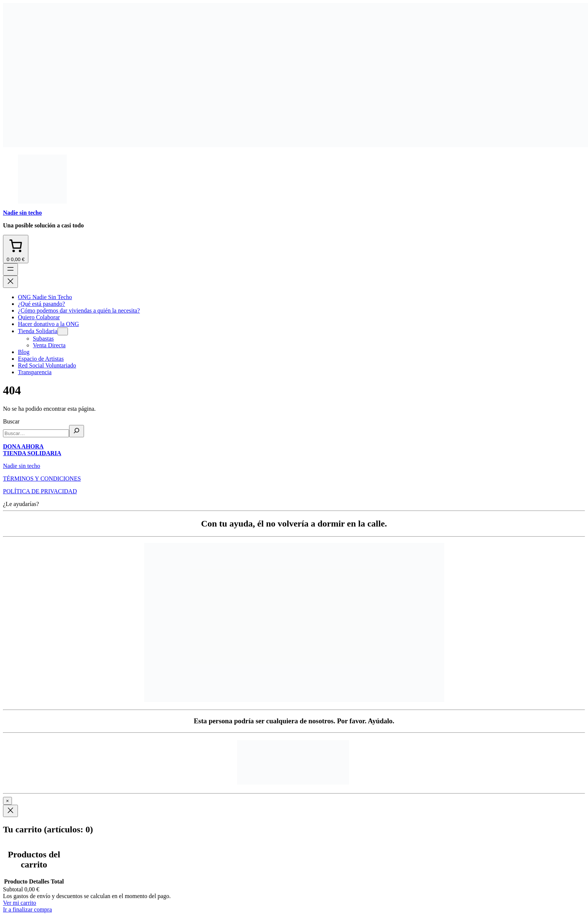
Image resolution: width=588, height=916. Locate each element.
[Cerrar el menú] (10, 282)
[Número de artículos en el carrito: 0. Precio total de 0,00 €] (16, 249)
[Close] (10, 811)
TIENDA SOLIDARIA (32, 453)
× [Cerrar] (7, 801)
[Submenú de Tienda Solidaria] (63, 331)
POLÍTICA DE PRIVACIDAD (40, 491)
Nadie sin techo (22, 213)
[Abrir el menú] (10, 269)
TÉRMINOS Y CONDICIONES (42, 479)
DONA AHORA (23, 446)
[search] (36, 433)
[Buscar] (77, 431)
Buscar (11, 421)
